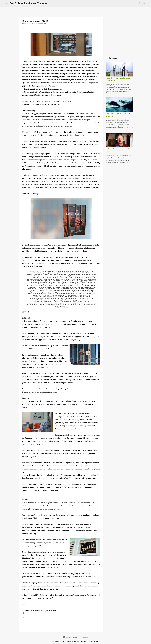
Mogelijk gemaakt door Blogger (75, 637)
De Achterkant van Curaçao (29, 3)
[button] (23, 27)
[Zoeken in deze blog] (135, 3)
